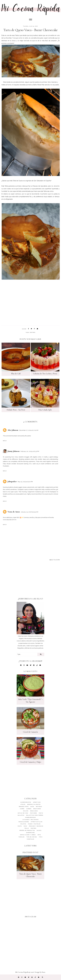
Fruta (41, 813)
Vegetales (30, 839)
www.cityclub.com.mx (10, 520)
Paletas (23, 824)
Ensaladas (34, 811)
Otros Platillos (37, 822)
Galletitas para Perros (35, 815)
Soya (39, 835)
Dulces (26, 811)
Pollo (27, 828)
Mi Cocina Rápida (22, 972)
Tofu (41, 837)
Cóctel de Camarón (30, 732)
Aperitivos (37, 802)
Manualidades (24, 822)
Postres (33, 332)
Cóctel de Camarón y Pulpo (30, 762)
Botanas (39, 807)
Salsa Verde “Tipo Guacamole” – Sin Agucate (30, 701)
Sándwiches (30, 833)
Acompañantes (26, 802)
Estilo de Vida (23, 813)
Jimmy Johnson (14, 451)
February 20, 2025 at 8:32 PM (30, 451)
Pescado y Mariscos (36, 826)
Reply (5, 441)
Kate (44, 972)
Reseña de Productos (27, 830)
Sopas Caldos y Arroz (28, 835)
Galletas (21, 815)
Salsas (39, 830)
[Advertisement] (30, 581)
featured (34, 813)
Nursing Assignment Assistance (32, 492)
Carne (22, 809)
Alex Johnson (13, 430)
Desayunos (37, 809)
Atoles (23, 804)
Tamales (21, 837)
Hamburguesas (30, 817)
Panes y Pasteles (34, 824)
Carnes (29, 809)
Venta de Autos (14, 512)
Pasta (20, 826)
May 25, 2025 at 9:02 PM (25, 482)
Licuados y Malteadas (30, 820)
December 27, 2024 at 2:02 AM (29, 430)
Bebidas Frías (24, 807)
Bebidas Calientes (34, 804)
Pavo (25, 826)
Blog (32, 807)
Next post (54, 560)
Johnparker (12, 482)
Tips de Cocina (32, 837)
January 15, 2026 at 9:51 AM (30, 512)
